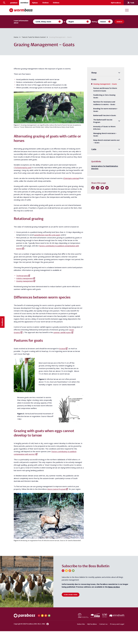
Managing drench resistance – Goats (102, 136)
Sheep (91, 74)
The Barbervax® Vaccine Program (100, 122)
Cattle (90, 151)
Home (19, 38)
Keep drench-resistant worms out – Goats (103, 143)
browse (66, 363)
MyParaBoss (89, 637)
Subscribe (78, 637)
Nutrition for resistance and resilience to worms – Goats (101, 104)
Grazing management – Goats (102, 85)
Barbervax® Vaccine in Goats (101, 117)
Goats (91, 81)
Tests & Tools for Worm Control (37, 38)
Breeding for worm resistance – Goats (102, 111)
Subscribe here (71, 607)
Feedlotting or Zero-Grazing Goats (101, 98)
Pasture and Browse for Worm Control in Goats (102, 91)
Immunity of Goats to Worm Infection (101, 129)
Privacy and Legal (114, 637)
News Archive (114, 600)
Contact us (100, 637)
